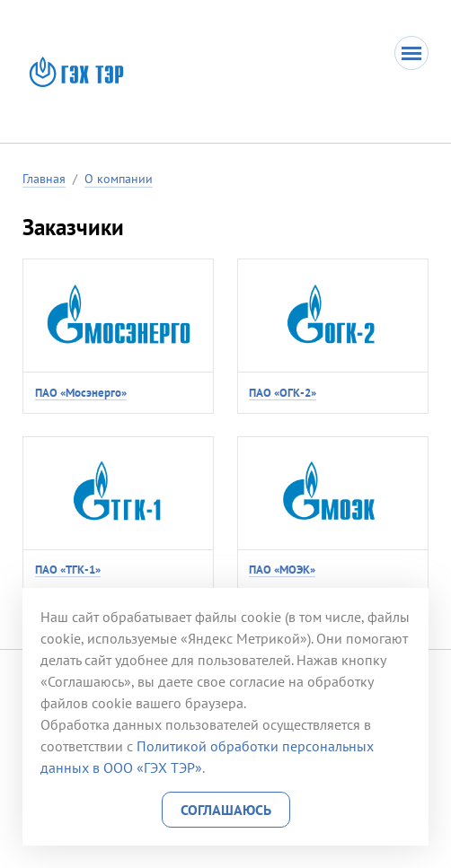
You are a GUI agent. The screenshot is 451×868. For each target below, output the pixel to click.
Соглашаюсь (226, 810)
